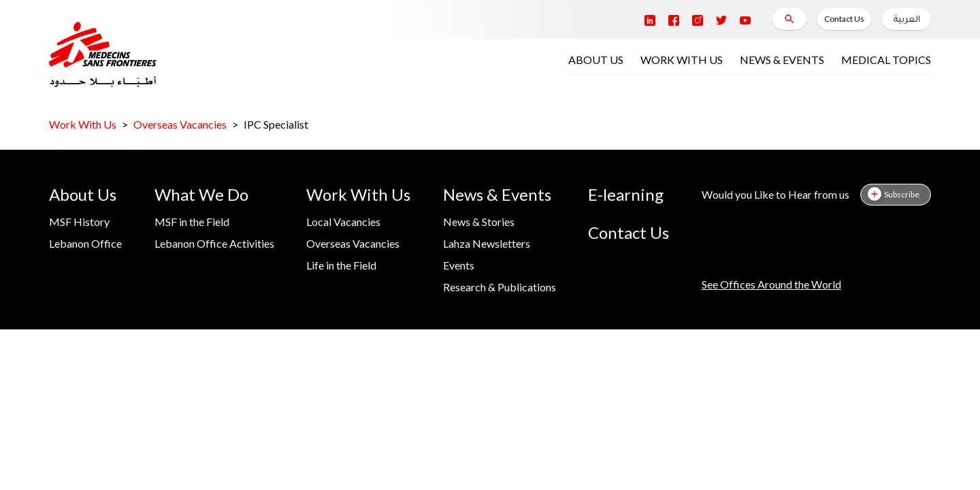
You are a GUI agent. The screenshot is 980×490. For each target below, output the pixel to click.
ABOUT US (596, 60)
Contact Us (844, 19)
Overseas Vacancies (180, 124)
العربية (907, 20)
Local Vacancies (343, 222)
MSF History (79, 222)
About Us (83, 194)
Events (459, 265)
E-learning (626, 194)
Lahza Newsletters (487, 243)
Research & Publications (500, 287)
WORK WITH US (682, 60)
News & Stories (479, 222)
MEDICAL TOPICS (886, 60)
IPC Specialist (276, 124)
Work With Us (83, 124)
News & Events (497, 194)
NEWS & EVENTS (782, 60)
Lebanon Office (85, 243)
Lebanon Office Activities (214, 243)
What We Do (201, 194)
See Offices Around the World (771, 284)
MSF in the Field (192, 222)
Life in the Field (341, 265)
